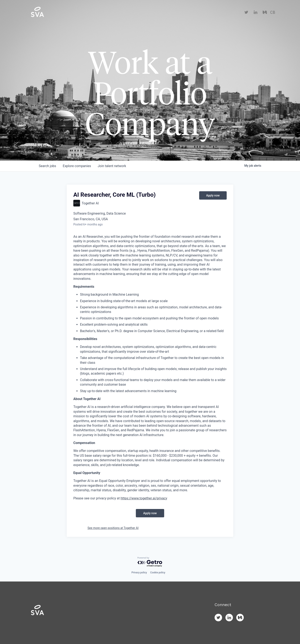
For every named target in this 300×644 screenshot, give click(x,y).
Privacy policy (139, 573)
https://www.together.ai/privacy (144, 498)
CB (273, 13)
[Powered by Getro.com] (150, 562)
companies (77, 166)
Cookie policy (158, 573)
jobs (47, 166)
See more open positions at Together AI (113, 528)
